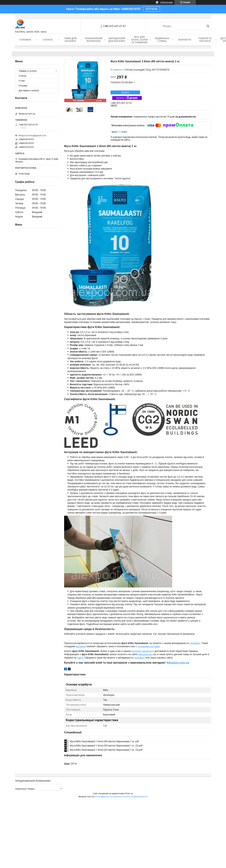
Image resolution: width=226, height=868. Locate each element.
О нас (22, 81)
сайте (80, 658)
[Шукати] (208, 26)
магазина (81, 646)
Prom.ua (129, 794)
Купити (125, 92)
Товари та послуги (205, 40)
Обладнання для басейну (117, 40)
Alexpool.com (145, 654)
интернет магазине (142, 651)
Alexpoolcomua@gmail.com (32, 135)
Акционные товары (25, 789)
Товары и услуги (28, 71)
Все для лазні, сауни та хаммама (139, 40)
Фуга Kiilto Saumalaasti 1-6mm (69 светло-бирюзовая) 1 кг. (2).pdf (106, 746)
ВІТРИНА (152, 9)
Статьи (23, 76)
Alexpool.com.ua (178, 663)
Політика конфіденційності (135, 797)
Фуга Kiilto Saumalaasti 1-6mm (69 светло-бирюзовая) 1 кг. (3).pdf (106, 750)
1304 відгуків (166, 2)
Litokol (48, 40)
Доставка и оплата (29, 90)
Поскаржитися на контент (108, 797)
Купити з (127, 98)
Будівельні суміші (162, 40)
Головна (25, 40)
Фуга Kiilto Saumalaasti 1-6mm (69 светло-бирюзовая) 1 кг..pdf (105, 741)
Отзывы (23, 86)
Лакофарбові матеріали (94, 40)
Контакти (185, 40)
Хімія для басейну (70, 40)
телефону (195, 643)
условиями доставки (149, 646)
